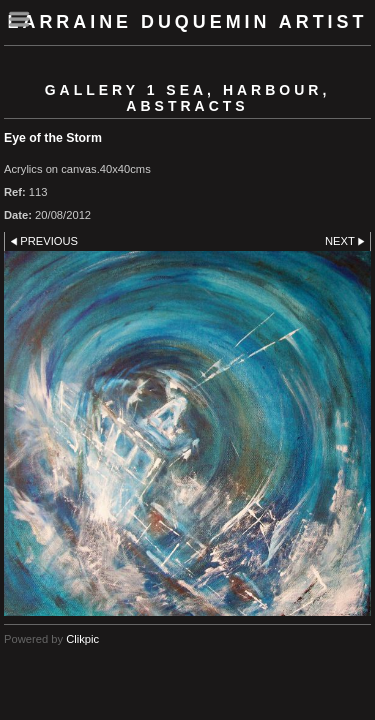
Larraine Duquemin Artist (188, 22)
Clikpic (82, 639)
